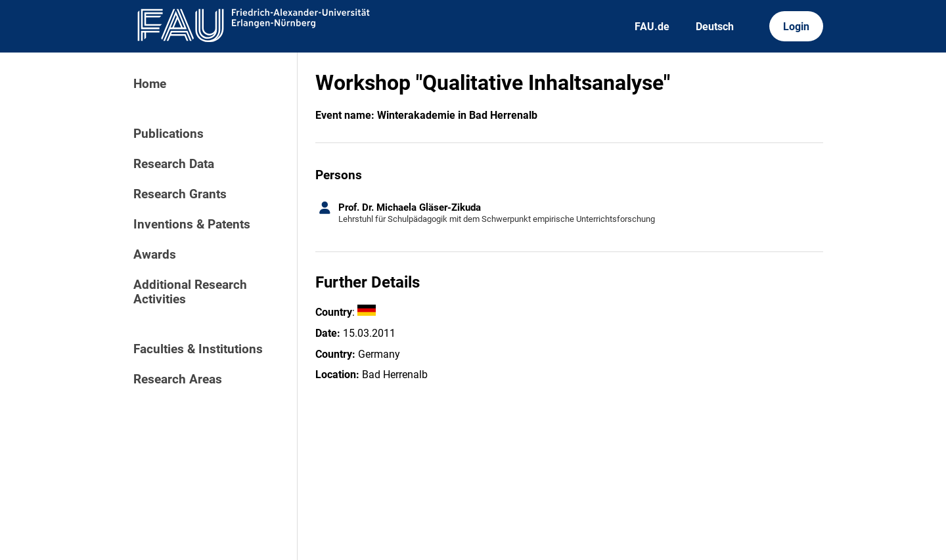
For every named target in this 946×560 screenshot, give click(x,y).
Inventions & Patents (192, 225)
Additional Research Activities (190, 292)
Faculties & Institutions (198, 349)
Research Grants (180, 194)
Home (150, 84)
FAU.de (652, 27)
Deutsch (715, 27)
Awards (155, 255)
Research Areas (178, 379)
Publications (169, 134)
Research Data (174, 164)
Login (796, 27)
